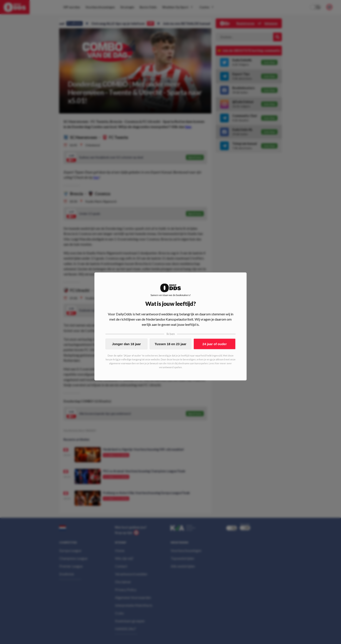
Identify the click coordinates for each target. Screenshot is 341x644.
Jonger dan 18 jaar (126, 344)
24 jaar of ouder (215, 344)
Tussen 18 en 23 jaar (170, 344)
